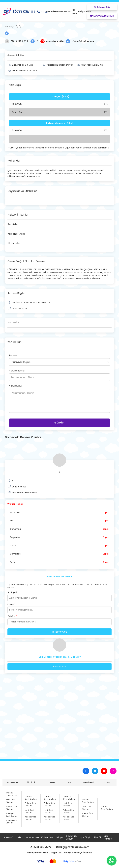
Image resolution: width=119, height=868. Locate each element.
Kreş (107, 783)
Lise (69, 783)
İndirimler (86, 12)
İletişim (60, 837)
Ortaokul (50, 783)
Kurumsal (34, 837)
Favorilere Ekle (55, 41)
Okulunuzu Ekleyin (72, 837)
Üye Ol (98, 837)
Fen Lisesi (88, 783)
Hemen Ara (59, 667)
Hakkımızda (21, 837)
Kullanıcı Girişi (102, 7)
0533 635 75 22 (41, 847)
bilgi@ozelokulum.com (73, 847)
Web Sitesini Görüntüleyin (25, 492)
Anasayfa (9, 837)
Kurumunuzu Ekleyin (102, 16)
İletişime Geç (60, 632)
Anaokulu (12, 783)
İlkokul (31, 783)
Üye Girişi (85, 837)
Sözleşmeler (47, 837)
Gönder (59, 423)
